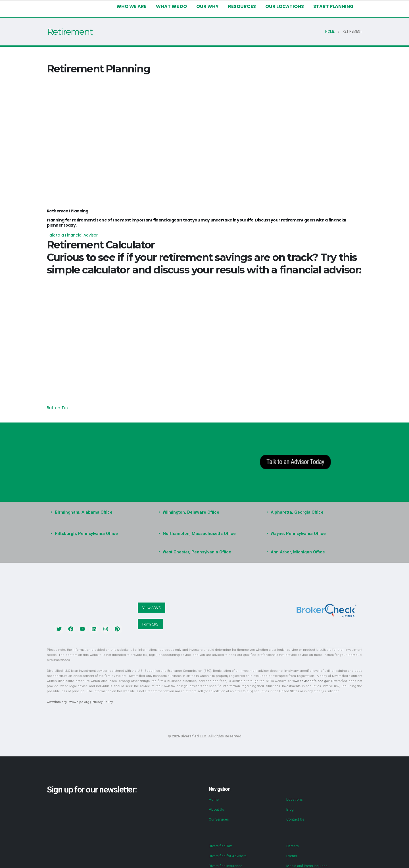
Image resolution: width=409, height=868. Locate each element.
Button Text (57, 403)
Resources (243, 6)
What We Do (173, 6)
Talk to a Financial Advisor (70, 230)
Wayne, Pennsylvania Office (297, 528)
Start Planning (334, 6)
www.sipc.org (78, 692)
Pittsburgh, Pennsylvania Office (85, 528)
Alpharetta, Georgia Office (295, 507)
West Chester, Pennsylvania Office (195, 547)
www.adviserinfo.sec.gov (268, 671)
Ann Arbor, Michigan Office (296, 547)
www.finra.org (56, 692)
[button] (97, 507)
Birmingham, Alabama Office (82, 507)
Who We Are (133, 6)
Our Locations (286, 6)
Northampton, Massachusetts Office (197, 528)
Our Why (208, 6)
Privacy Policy (100, 692)
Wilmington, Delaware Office (190, 507)
